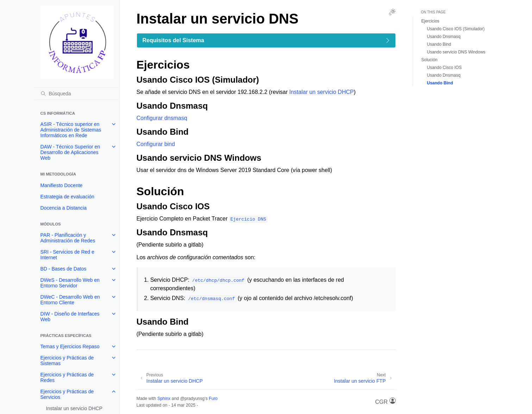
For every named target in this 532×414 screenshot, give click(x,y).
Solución (430, 60)
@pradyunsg (192, 399)
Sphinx (164, 399)
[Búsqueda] (77, 94)
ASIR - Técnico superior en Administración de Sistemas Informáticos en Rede (71, 130)
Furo (213, 399)
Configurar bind (156, 144)
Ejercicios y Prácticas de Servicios (67, 394)
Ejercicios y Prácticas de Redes (67, 377)
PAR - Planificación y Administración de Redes (68, 238)
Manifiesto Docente (62, 185)
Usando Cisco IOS (445, 68)
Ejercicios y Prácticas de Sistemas (67, 361)
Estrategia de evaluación (67, 197)
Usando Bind (439, 44)
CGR (386, 401)
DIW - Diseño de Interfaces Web (70, 317)
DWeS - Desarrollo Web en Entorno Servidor (70, 283)
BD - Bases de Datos (64, 269)
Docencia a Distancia (64, 208)
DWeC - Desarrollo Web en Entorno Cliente (70, 300)
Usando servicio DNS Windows (456, 52)
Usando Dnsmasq (444, 37)
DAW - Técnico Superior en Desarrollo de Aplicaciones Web (70, 152)
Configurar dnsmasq (162, 118)
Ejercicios (430, 21)
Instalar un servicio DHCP (74, 408)
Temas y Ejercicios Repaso (70, 346)
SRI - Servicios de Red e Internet (67, 255)
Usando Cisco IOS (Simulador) (456, 29)
